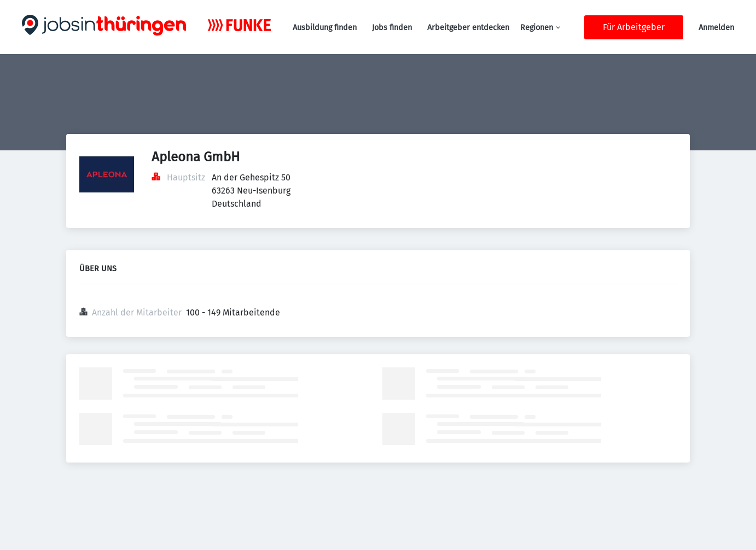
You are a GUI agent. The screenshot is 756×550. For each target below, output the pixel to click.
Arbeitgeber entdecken (468, 28)
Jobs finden (392, 28)
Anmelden (716, 28)
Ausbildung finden (325, 28)
